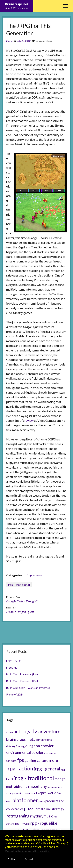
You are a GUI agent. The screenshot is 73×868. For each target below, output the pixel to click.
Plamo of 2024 (15, 694)
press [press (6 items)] (42, 801)
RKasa (9, 41)
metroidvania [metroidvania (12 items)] (17, 786)
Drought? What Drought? (22, 601)
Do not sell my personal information (28, 851)
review (29, 420)
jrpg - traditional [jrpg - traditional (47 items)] (34, 778)
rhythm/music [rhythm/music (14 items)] (42, 816)
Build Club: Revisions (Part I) (23, 681)
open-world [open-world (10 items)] (48, 793)
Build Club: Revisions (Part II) (24, 674)
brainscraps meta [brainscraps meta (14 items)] (21, 739)
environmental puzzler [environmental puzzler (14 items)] (25, 752)
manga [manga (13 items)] (60, 779)
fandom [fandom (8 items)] (11, 761)
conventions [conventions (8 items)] (44, 740)
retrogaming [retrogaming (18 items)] (18, 816)
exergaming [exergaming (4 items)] (50, 753)
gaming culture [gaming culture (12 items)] (36, 760)
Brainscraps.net (17, 4)
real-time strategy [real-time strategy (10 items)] (51, 809)
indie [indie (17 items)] (53, 760)
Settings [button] (13, 859)
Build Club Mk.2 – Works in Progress (28, 688)
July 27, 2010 (24, 41)
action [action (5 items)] (10, 732)
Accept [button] (29, 859)
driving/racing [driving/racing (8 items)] (15, 746)
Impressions (34, 575)
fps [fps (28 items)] (21, 760)
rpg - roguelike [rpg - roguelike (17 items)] (44, 823)
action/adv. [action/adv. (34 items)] (26, 731)
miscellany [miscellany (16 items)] (37, 786)
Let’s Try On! (14, 661)
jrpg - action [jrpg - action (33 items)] (20, 768)
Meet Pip (12, 667)
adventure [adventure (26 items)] (49, 731)
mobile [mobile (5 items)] (51, 787)
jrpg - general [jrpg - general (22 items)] (47, 769)
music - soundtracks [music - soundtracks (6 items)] (27, 793)
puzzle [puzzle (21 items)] (30, 808)
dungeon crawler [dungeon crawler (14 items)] (40, 746)
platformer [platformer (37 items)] (25, 800)
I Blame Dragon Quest (20, 612)
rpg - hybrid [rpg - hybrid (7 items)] (22, 824)
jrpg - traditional (19, 585)
